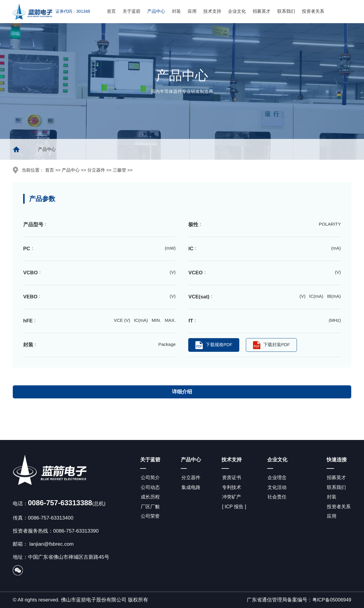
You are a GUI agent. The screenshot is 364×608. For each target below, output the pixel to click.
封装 (176, 11)
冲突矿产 (232, 498)
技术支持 (212, 11)
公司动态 (150, 488)
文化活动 (278, 488)
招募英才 (262, 11)
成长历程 (150, 498)
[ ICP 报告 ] (234, 508)
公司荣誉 (150, 518)
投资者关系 (313, 11)
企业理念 (278, 478)
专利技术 (232, 488)
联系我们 (286, 11)
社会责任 (278, 498)
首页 (111, 11)
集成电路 (191, 488)
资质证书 (232, 478)
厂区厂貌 (150, 508)
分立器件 (191, 478)
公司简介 (150, 478)
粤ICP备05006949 (331, 600)
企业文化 (237, 11)
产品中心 (156, 11)
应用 (192, 11)
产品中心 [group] (47, 149)
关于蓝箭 (132, 11)
